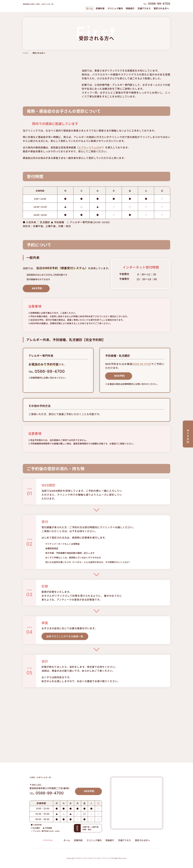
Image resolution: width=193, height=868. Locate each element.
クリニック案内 (115, 8)
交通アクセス (144, 8)
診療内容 (100, 8)
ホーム (67, 840)
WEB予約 (38, 296)
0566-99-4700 (140, 370)
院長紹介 (130, 8)
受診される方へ (161, 8)
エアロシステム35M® (91, 151)
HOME (25, 53)
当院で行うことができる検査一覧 (65, 657)
